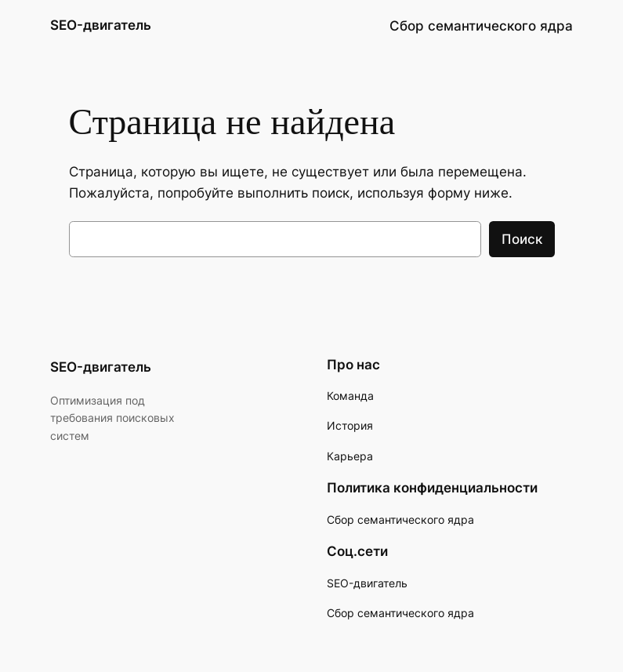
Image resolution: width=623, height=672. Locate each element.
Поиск (522, 239)
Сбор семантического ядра (400, 613)
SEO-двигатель (101, 25)
